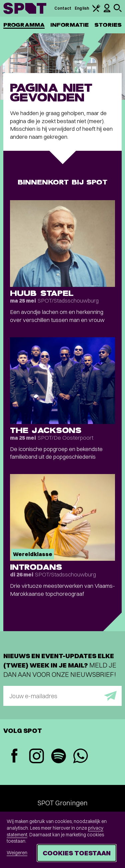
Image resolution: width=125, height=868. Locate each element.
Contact (63, 8)
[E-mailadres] (62, 696)
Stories (108, 25)
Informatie (69, 25)
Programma (24, 25)
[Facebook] (14, 756)
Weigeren (17, 853)
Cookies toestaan (77, 853)
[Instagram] (36, 757)
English (82, 8)
